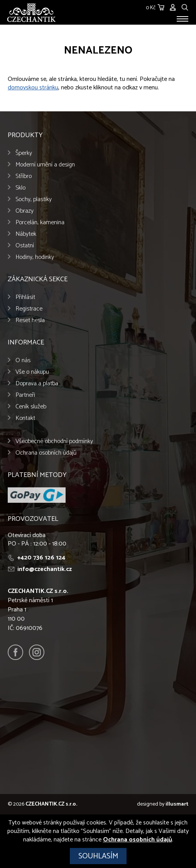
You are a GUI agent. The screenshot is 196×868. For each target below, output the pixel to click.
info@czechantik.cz (45, 569)
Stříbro (24, 176)
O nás (23, 360)
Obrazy (24, 211)
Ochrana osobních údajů (46, 453)
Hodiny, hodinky (35, 257)
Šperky (24, 153)
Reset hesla (30, 320)
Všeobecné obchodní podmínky (54, 441)
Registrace (29, 309)
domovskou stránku (33, 88)
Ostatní (25, 246)
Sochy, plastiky (34, 199)
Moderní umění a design (45, 165)
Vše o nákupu (32, 372)
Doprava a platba (37, 384)
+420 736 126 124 (41, 558)
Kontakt (25, 418)
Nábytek (26, 234)
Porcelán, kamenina (40, 222)
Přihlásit (25, 297)
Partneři (25, 395)
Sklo (20, 188)
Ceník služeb (31, 407)
